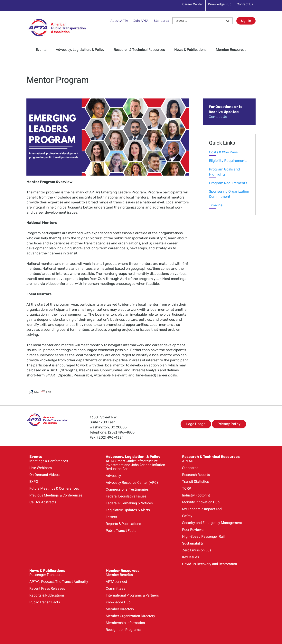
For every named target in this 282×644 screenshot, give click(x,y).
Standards (161, 21)
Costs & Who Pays (223, 152)
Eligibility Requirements (228, 161)
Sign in (246, 21)
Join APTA (141, 21)
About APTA (119, 21)
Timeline (216, 205)
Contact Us (218, 117)
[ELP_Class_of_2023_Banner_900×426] (108, 101)
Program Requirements (228, 183)
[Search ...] (198, 21)
